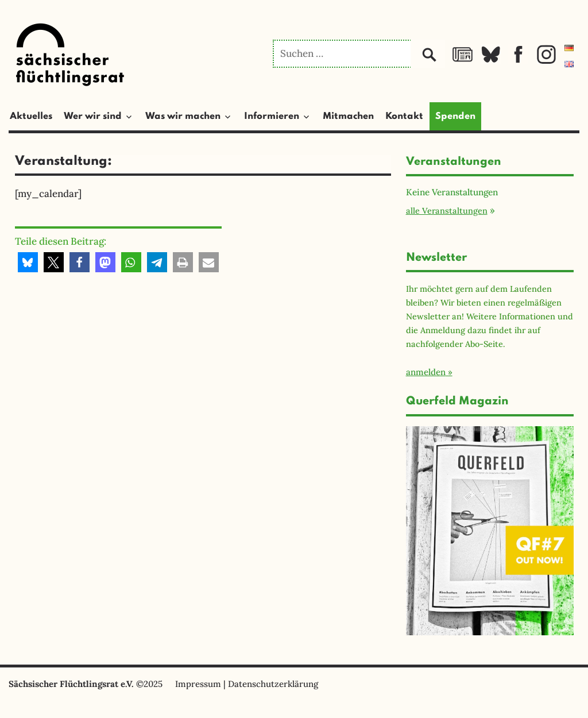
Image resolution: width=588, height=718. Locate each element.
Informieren (272, 117)
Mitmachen (348, 117)
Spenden (455, 117)
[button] (28, 262)
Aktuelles (31, 117)
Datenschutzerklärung (273, 684)
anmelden (426, 372)
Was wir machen (183, 117)
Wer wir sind (93, 117)
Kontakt (404, 117)
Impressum (198, 684)
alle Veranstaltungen (447, 211)
